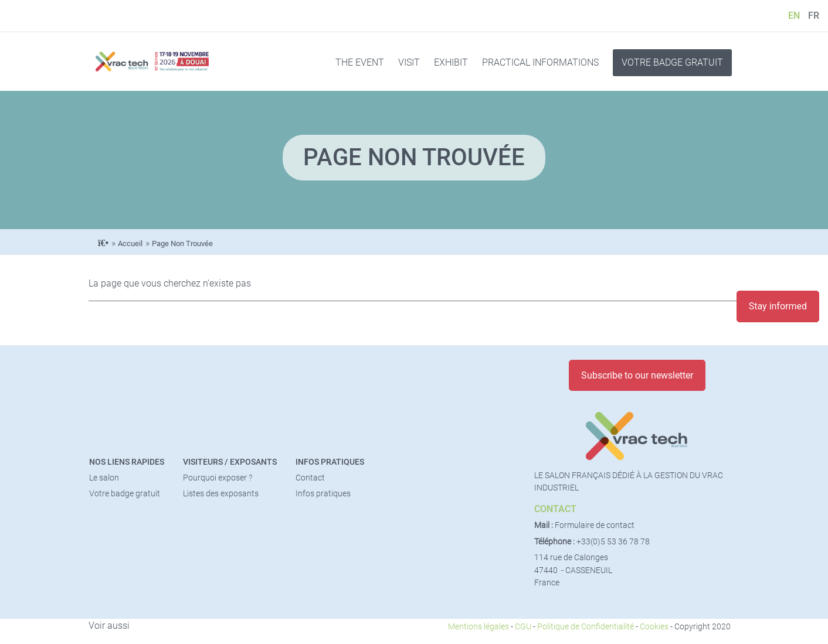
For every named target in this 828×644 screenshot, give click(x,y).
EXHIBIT (451, 62)
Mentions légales (479, 627)
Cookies (654, 627)
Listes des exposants (221, 494)
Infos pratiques (330, 462)
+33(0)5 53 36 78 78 (613, 542)
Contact (310, 478)
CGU (523, 627)
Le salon (104, 478)
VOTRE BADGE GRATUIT (672, 62)
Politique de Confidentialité (586, 627)
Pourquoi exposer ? (218, 478)
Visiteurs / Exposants (230, 462)
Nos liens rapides (127, 462)
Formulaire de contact (595, 525)
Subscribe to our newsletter (637, 375)
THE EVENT (360, 62)
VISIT (409, 62)
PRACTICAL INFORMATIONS (540, 62)
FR (814, 16)
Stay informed (778, 306)
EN (794, 16)
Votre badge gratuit (125, 494)
